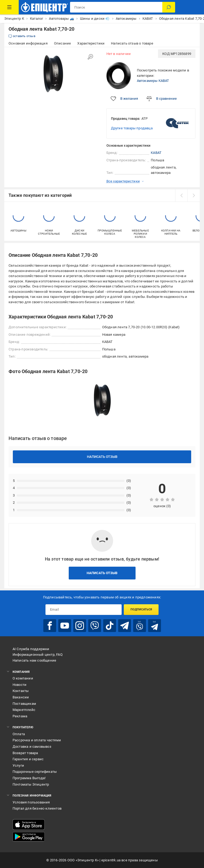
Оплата (19, 734)
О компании (23, 678)
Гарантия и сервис (28, 759)
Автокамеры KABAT (153, 81)
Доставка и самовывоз (32, 747)
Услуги (18, 765)
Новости (20, 685)
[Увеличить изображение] (90, 57)
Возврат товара (25, 753)
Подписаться (141, 609)
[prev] (181, 195)
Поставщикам (24, 704)
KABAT (156, 153)
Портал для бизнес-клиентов (37, 808)
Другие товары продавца (132, 128)
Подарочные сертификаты (35, 772)
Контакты (21, 691)
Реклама (20, 716)
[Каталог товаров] (9, 7)
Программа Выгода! (29, 778)
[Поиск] (169, 7)
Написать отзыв (102, 457)
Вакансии (21, 697)
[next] (194, 195)
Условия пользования (31, 802)
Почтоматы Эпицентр (31, 784)
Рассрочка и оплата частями (37, 740)
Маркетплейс (24, 710)
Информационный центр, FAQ (38, 655)
